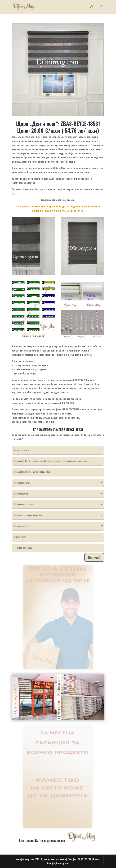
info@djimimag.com (58, 863)
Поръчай (94, 557)
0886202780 (85, 859)
